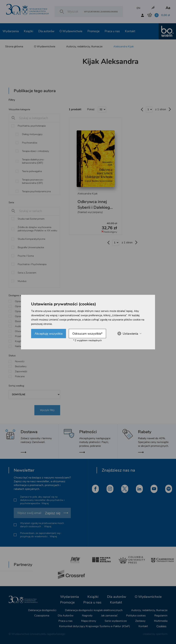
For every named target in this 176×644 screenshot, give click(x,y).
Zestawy (140, 621)
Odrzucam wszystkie (87, 333)
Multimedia (161, 621)
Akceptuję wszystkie (49, 333)
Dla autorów (46, 31)
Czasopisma (42, 616)
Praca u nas (112, 31)
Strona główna (14, 47)
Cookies (161, 626)
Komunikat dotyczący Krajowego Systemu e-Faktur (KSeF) (95, 626)
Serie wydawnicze (116, 621)
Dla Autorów (66, 616)
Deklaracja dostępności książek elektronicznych (94, 610)
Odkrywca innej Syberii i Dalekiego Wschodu (95, 207)
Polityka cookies (136, 616)
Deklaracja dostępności (42, 610)
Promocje (93, 31)
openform (162, 634)
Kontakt (130, 31)
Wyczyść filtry (47, 410)
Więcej (45, 503)
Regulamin (161, 616)
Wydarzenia (11, 31)
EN (138, 8)
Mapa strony (89, 621)
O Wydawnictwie (71, 31)
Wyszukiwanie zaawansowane (101, 12)
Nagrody (87, 616)
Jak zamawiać (109, 616)
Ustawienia (129, 334)
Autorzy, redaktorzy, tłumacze (84, 47)
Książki (29, 31)
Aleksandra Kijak (124, 47)
